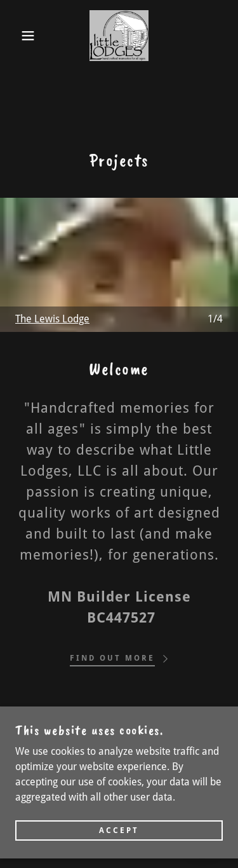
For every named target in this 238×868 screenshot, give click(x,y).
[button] (19, 36)
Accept (119, 834)
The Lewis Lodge (52, 319)
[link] (119, 36)
